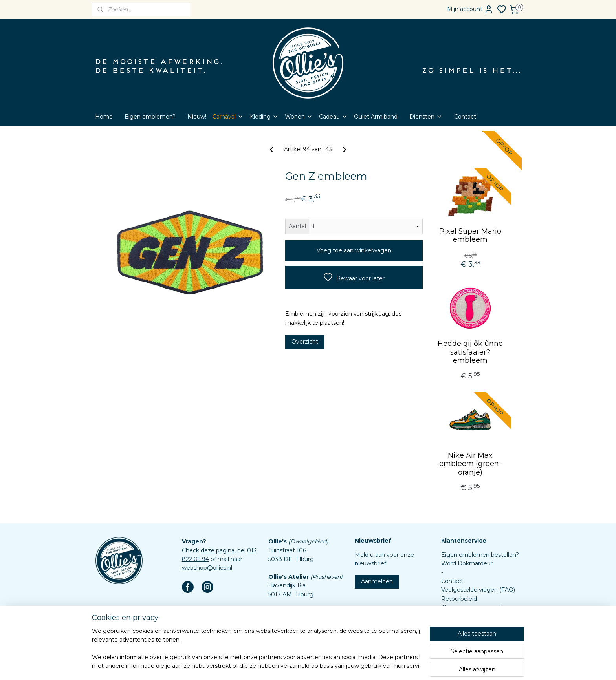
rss (340, 665)
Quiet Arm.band (376, 117)
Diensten (426, 117)
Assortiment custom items (478, 625)
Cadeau (333, 117)
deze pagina (218, 550)
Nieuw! (197, 117)
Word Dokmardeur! (467, 563)
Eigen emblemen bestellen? (480, 555)
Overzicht (305, 342)
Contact (465, 117)
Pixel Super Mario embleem (470, 236)
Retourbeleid (459, 599)
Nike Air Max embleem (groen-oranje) (470, 464)
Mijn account (470, 9)
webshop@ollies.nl (207, 568)
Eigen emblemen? (150, 117)
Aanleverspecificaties (470, 634)
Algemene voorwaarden (474, 607)
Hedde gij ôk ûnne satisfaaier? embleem (470, 352)
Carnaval (228, 117)
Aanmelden (377, 581)
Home (104, 117)
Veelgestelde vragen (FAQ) (478, 590)
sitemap (325, 665)
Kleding (264, 117)
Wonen (299, 117)
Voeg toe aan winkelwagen (354, 250)
